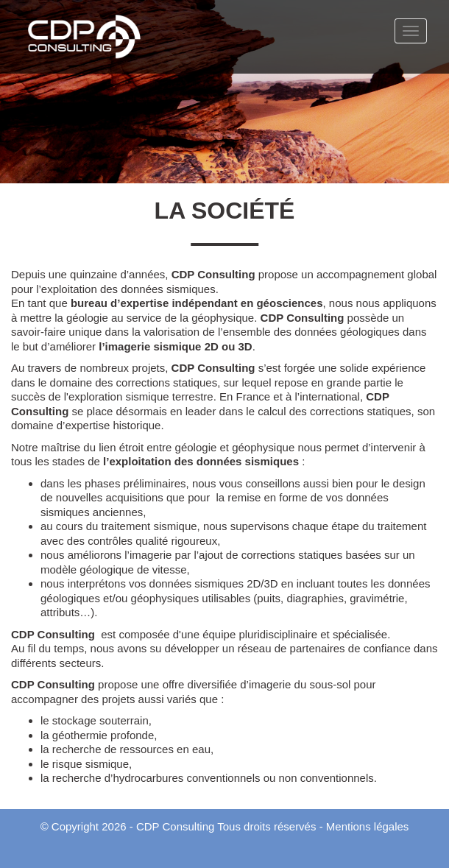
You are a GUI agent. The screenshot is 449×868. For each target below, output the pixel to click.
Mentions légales (368, 826)
